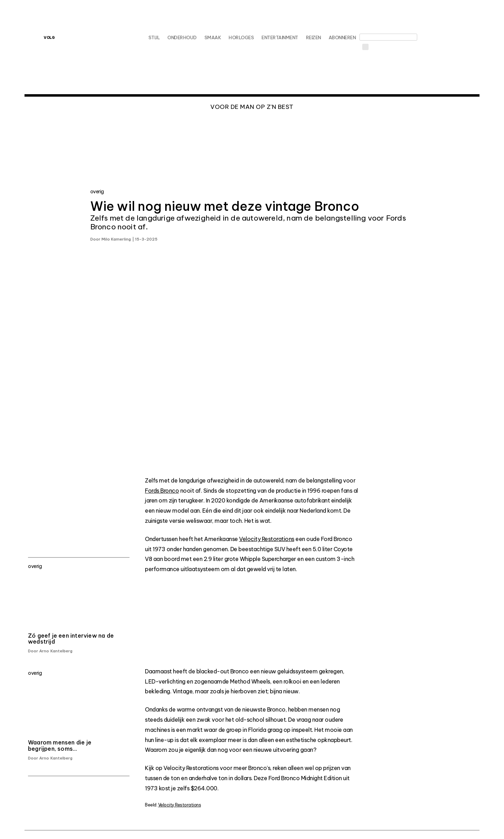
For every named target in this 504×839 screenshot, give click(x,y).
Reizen (313, 37)
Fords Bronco (162, 491)
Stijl (154, 37)
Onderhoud (182, 37)
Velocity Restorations (267, 539)
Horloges (241, 37)
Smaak (213, 37)
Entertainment (280, 37)
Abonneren (342, 37)
